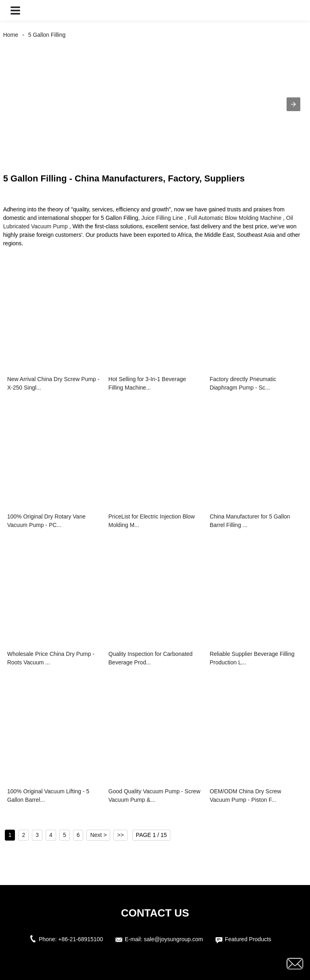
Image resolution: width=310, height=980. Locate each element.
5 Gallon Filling (47, 35)
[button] (15, 10)
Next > (98, 835)
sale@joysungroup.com (173, 939)
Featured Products (248, 939)
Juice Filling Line (162, 218)
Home (11, 35)
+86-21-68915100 (81, 939)
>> (120, 835)
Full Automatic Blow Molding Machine (235, 218)
